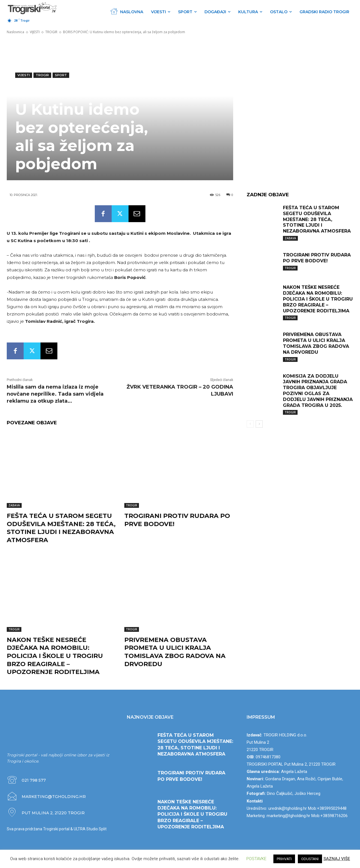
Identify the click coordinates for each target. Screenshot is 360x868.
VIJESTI (35, 32)
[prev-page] (250, 424)
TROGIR (51, 32)
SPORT (61, 75)
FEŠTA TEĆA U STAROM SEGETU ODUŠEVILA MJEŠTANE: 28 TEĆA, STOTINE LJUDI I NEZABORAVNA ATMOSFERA (61, 528)
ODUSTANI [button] (310, 859)
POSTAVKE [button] (256, 859)
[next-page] (259, 424)
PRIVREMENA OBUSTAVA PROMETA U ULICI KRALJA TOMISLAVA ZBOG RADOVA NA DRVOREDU (175, 652)
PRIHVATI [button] (284, 859)
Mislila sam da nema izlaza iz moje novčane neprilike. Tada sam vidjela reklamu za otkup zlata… (55, 394)
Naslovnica (15, 32)
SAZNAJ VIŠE (337, 859)
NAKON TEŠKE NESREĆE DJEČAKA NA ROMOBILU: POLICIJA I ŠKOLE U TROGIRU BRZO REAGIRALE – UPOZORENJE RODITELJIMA (55, 656)
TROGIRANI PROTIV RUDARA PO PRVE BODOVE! (317, 258)
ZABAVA (14, 505)
